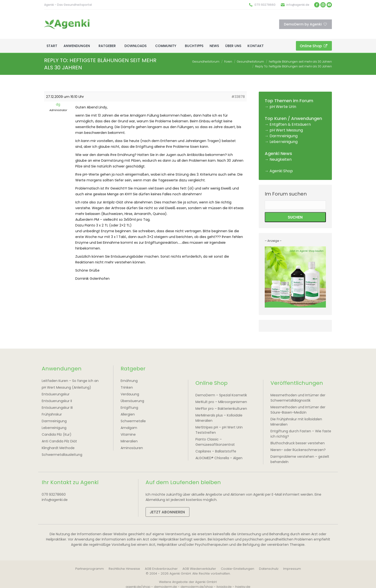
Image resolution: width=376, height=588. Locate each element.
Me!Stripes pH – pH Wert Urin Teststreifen (219, 430)
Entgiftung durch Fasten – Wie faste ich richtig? (301, 434)
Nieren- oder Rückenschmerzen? (298, 450)
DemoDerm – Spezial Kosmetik (221, 395)
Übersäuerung (132, 401)
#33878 (238, 97)
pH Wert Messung (286, 130)
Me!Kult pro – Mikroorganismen (221, 402)
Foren (228, 62)
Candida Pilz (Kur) (57, 434)
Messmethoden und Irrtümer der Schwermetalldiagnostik (298, 398)
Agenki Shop (281, 171)
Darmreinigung (284, 136)
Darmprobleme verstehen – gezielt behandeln (300, 459)
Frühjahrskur (52, 414)
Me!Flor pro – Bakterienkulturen (221, 409)
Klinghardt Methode (58, 448)
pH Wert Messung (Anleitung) (66, 387)
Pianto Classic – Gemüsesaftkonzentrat (215, 442)
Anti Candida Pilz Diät (59, 441)
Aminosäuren (132, 448)
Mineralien (129, 441)
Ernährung (129, 381)
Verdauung (130, 394)
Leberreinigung (284, 142)
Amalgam (129, 428)
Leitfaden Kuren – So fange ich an (70, 381)
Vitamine (128, 434)
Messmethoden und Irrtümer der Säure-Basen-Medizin (298, 410)
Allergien (128, 414)
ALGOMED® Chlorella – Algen (219, 458)
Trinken (127, 387)
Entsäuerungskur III (57, 408)
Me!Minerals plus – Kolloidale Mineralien (219, 418)
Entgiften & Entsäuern (290, 124)
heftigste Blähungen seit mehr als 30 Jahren (300, 62)
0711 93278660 (265, 5)
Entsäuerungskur (56, 394)
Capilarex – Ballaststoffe (216, 451)
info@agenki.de (298, 5)
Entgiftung (129, 408)
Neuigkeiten (281, 159)
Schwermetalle (133, 421)
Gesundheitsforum (206, 62)
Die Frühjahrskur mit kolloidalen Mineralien (296, 422)
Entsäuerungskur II (57, 401)
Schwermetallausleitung (62, 455)
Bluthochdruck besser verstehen (298, 443)
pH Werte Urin (283, 107)
